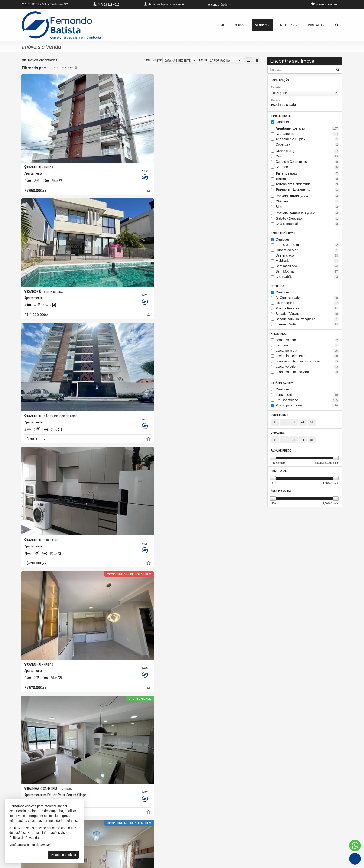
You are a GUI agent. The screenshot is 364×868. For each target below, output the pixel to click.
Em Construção (307, 403)
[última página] (257, 793)
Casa (307, 157)
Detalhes (278, 288)
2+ (284, 425)
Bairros (276, 101)
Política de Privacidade (174, 865)
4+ (303, 425)
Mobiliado (307, 262)
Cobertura (307, 145)
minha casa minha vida (307, 374)
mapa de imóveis (148, 855)
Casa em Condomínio (307, 163)
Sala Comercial (307, 225)
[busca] (337, 25)
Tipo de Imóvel (281, 116)
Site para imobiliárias (314, 865)
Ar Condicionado (307, 300)
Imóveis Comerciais (307, 214)
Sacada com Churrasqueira (307, 321)
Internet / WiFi (307, 326)
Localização (280, 80)
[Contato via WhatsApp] (355, 845)
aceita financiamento (307, 358)
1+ (275, 425)
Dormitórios (280, 418)
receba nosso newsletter (153, 841)
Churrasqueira (307, 305)
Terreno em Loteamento (307, 190)
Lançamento (307, 398)
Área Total (279, 475)
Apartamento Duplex (307, 140)
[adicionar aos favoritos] (94, 154)
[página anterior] (210, 793)
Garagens (278, 436)
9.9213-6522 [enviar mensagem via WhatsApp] (109, 5)
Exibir (203, 60)
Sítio (307, 208)
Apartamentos (307, 129)
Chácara (307, 202)
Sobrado (307, 168)
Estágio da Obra (283, 385)
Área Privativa (281, 496)
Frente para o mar (307, 246)
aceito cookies (63, 855)
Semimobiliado (307, 268)
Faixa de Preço (281, 454)
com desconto (307, 342)
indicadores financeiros (152, 846)
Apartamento (307, 135)
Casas (307, 152)
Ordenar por (153, 60)
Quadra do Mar (307, 252)
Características (283, 234)
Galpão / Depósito (307, 219)
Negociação (279, 336)
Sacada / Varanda (307, 316)
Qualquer (283, 123)
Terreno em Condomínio (307, 185)
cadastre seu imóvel (150, 850)
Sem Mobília (307, 273)
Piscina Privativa (307, 310)
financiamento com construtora (307, 364)
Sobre (240, 25)
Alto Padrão (307, 278)
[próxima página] (248, 793)
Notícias (289, 25)
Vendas (262, 25)
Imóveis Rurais (307, 197)
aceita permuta (307, 353)
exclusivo (307, 348)
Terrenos (307, 174)
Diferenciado (307, 257)
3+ (294, 425)
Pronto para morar (307, 408)
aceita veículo (307, 369)
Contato (316, 25)
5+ (312, 425)
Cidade (276, 88)
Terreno (307, 180)
